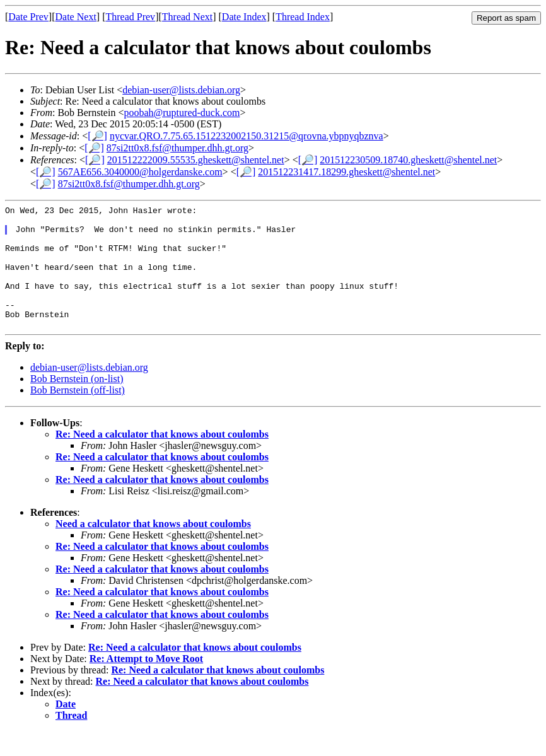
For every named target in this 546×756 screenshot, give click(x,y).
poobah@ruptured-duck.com (182, 113)
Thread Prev (130, 17)
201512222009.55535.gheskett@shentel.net (196, 160)
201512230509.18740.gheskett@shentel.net (408, 160)
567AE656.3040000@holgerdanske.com (140, 172)
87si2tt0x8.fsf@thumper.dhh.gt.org (177, 148)
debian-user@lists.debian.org (181, 90)
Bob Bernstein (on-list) (77, 403)
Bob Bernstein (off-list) (78, 415)
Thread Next (187, 17)
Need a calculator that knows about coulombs (153, 548)
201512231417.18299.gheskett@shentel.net (346, 172)
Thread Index (303, 17)
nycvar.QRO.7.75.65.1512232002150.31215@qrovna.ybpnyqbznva (247, 136)
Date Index (244, 17)
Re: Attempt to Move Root (146, 683)
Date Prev (28, 17)
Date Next (76, 17)
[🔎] (97, 136)
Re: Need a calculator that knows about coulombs (162, 459)
